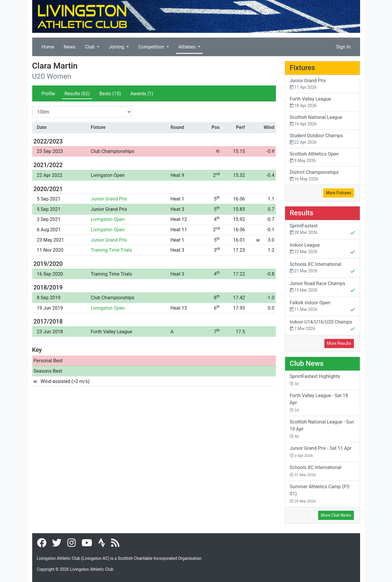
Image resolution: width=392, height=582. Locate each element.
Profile (48, 94)
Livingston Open (108, 175)
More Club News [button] (336, 515)
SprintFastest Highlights (315, 380)
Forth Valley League (111, 332)
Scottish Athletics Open (322, 157)
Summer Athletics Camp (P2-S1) (320, 494)
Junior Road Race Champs (322, 287)
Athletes (188, 47)
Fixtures (302, 68)
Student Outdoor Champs (322, 139)
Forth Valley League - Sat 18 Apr (319, 402)
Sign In (343, 47)
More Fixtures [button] (338, 193)
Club (90, 47)
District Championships (322, 176)
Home (48, 47)
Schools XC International (322, 268)
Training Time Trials (111, 250)
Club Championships (112, 151)
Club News (307, 363)
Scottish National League (322, 121)
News (70, 47)
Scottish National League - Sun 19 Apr (322, 429)
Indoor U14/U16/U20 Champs (322, 326)
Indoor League (322, 249)
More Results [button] (339, 343)
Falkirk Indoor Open (322, 307)
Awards (142, 94)
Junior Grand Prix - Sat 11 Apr (321, 452)
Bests (110, 94)
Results (77, 94)
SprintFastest (322, 230)
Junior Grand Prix (109, 199)
